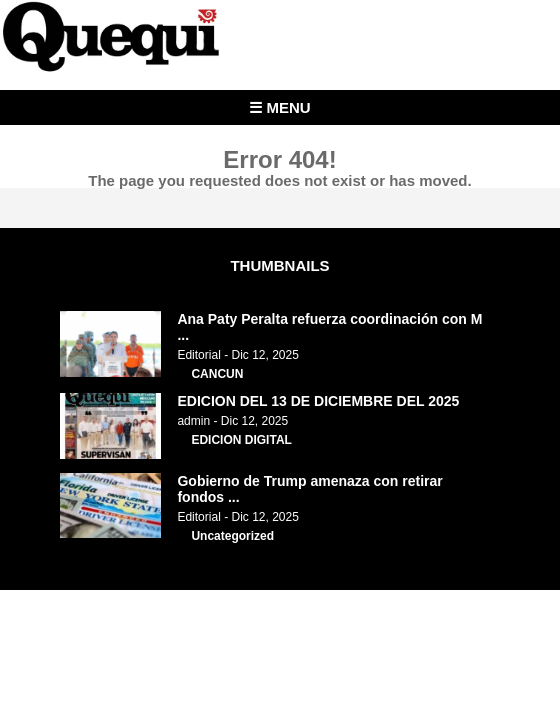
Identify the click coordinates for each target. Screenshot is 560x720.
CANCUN (217, 374)
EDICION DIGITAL (241, 440)
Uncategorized (232, 536)
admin (193, 421)
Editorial (198, 355)
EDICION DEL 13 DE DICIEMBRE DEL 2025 (318, 401)
